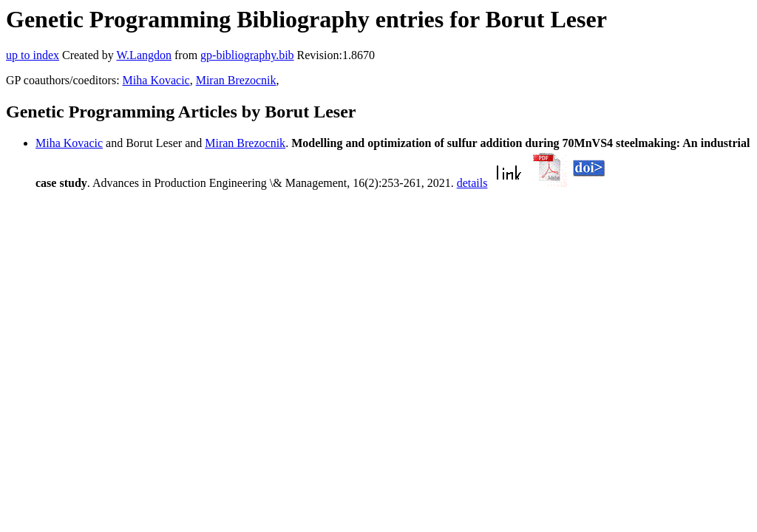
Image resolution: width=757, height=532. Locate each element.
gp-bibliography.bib (247, 55)
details (472, 183)
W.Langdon (144, 55)
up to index (33, 55)
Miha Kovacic (156, 80)
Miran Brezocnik (236, 80)
